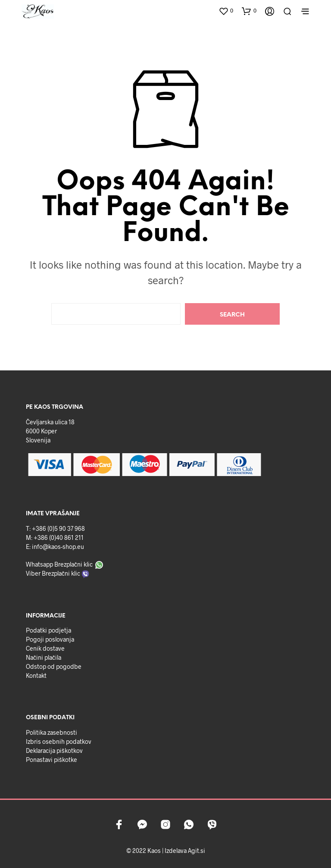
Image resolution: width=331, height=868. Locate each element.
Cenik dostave (45, 648)
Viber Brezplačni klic (53, 573)
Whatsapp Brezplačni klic (59, 564)
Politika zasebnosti (52, 732)
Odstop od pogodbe (54, 666)
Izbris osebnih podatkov (59, 741)
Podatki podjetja (48, 630)
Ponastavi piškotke (52, 760)
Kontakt (36, 675)
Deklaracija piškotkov (54, 750)
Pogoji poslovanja (50, 639)
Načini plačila (44, 657)
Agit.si (197, 851)
